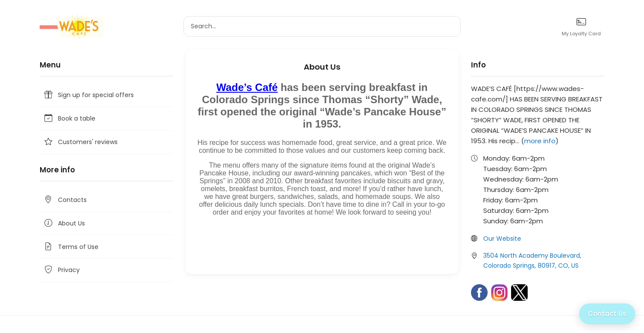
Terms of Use (71, 247)
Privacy (61, 270)
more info (540, 141)
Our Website (502, 239)
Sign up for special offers (88, 95)
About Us (64, 224)
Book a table (69, 119)
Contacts (65, 200)
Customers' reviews (80, 142)
